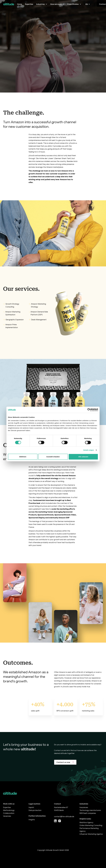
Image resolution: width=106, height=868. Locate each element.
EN (87, 4)
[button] (42, 4)
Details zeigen (89, 450)
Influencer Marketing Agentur (91, 834)
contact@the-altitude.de (64, 816)
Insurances (84, 807)
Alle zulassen (83, 457)
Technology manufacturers (90, 810)
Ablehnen (23, 457)
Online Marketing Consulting (91, 825)
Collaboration (9, 813)
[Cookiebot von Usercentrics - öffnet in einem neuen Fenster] (89, 410)
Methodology (9, 810)
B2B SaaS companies (88, 813)
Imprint (31, 807)
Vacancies (7, 816)
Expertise (7, 807)
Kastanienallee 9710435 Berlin (61, 809)
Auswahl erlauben (53, 457)
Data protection (35, 810)
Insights (32, 820)
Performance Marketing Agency (89, 830)
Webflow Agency (86, 822)
